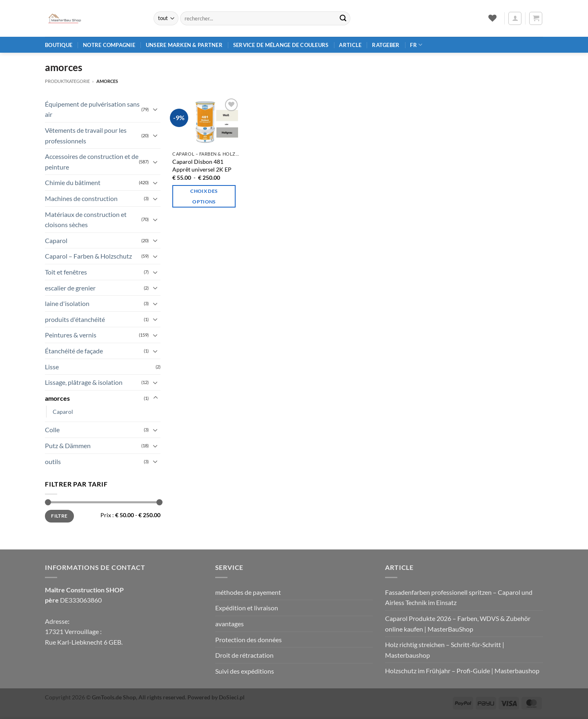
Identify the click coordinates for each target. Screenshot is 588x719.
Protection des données (248, 640)
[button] (515, 18)
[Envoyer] (343, 18)
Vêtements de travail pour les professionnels (86, 135)
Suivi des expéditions (245, 671)
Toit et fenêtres (66, 272)
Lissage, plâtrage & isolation (84, 382)
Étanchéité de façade (74, 351)
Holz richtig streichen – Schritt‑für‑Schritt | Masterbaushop (445, 650)
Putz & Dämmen (68, 445)
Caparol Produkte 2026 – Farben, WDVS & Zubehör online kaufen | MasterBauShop (458, 624)
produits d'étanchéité (75, 319)
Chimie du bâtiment (73, 182)
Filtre (59, 516)
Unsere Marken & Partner (184, 45)
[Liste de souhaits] (492, 18)
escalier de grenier (70, 288)
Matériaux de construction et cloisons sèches (86, 220)
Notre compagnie (109, 45)
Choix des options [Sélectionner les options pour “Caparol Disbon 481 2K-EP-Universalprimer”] (204, 196)
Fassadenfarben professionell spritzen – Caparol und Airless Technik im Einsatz (459, 597)
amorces (57, 398)
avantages (229, 624)
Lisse (52, 367)
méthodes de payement (248, 592)
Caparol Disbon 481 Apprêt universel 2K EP (202, 165)
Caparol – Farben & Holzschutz (88, 256)
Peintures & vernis (71, 335)
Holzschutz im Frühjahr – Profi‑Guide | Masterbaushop (462, 671)
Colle (52, 430)
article (350, 45)
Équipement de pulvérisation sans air (92, 109)
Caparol (56, 240)
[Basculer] (156, 109)
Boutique (59, 45)
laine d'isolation (67, 303)
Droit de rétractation (244, 655)
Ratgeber (386, 45)
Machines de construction (81, 198)
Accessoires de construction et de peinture (92, 162)
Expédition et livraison (247, 608)
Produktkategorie (67, 81)
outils (53, 461)
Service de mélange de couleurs (281, 45)
